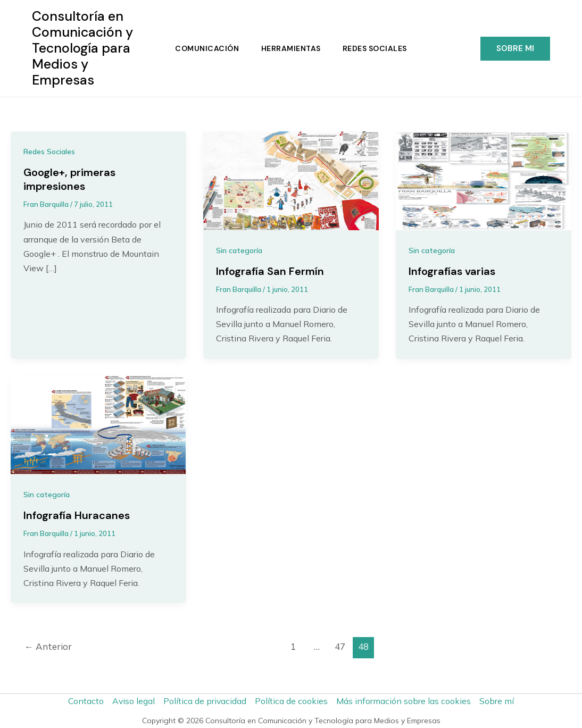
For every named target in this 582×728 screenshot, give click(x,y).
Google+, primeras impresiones (70, 180)
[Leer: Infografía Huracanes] (98, 424)
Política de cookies (292, 701)
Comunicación (206, 48)
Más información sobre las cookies (404, 701)
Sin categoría (239, 250)
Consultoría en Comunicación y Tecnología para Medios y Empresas (82, 48)
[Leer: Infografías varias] (484, 180)
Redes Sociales (376, 48)
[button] (515, 49)
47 (340, 647)
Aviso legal (133, 701)
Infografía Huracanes (77, 516)
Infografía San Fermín (270, 272)
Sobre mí (497, 701)
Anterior (48, 647)
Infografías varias (452, 272)
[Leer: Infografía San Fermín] (291, 180)
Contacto (85, 701)
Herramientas (291, 48)
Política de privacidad (205, 701)
